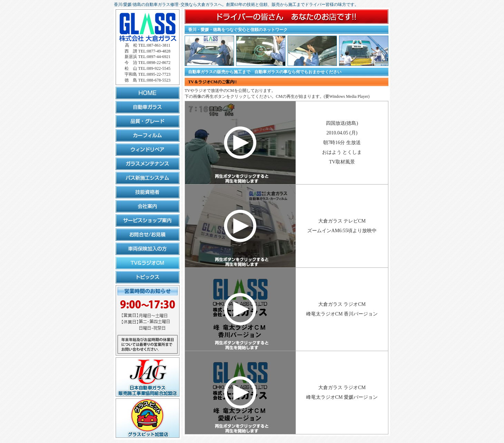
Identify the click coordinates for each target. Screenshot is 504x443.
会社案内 (148, 206)
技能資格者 (148, 192)
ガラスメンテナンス (148, 164)
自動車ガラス (148, 107)
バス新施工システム (148, 178)
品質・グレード (148, 121)
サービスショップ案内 (148, 220)
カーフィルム (148, 135)
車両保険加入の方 (148, 249)
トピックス (148, 277)
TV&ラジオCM (148, 263)
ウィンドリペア (148, 150)
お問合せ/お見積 (148, 235)
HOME (148, 93)
